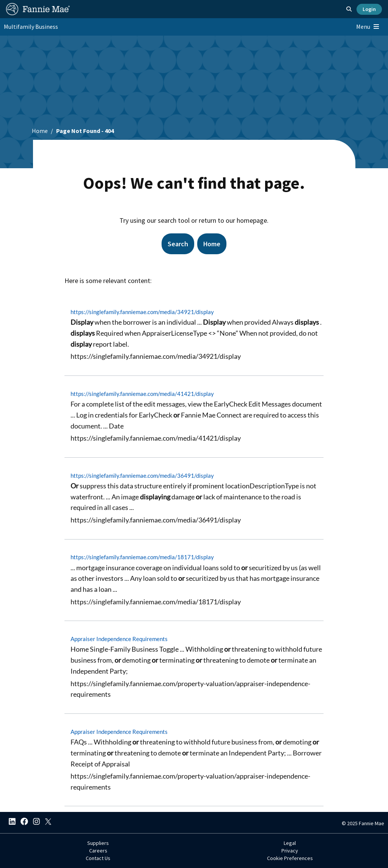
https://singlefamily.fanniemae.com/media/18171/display (142, 557)
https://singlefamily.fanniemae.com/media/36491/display (142, 475)
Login (369, 9)
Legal (290, 843)
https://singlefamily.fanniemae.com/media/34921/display (142, 312)
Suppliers (98, 843)
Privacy (290, 851)
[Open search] (349, 9)
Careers (98, 851)
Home (40, 131)
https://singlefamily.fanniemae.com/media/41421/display (142, 394)
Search (178, 244)
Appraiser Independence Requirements (119, 639)
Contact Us (98, 858)
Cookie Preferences (290, 858)
